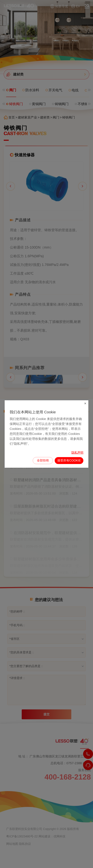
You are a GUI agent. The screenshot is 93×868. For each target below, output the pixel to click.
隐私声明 (77, 453)
